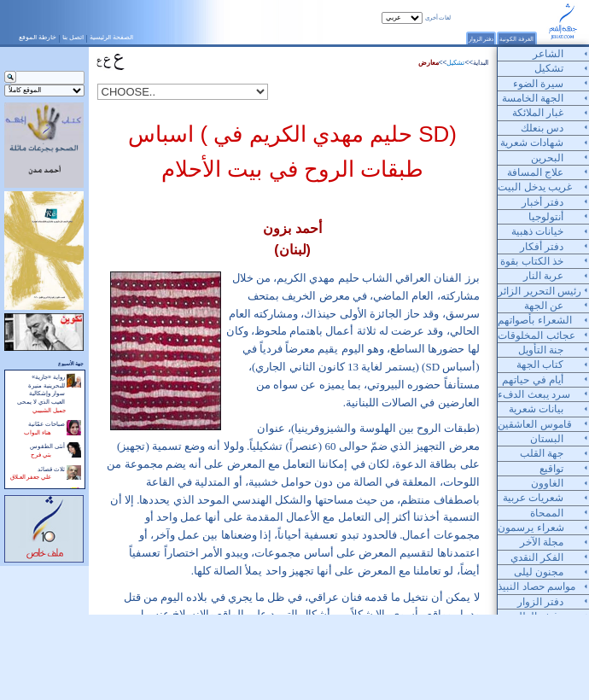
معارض (429, 63)
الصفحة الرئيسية (111, 37)
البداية (481, 63)
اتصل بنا (73, 37)
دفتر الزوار (481, 39)
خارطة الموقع (38, 37)
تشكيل (455, 63)
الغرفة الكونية (516, 39)
